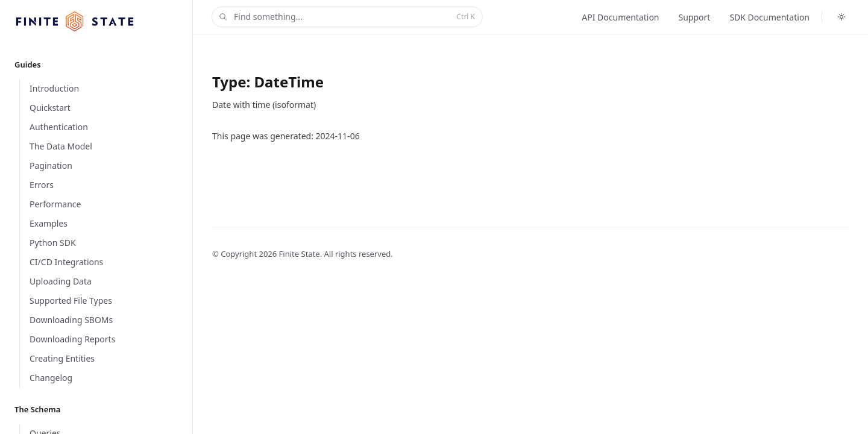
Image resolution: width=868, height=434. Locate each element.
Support (695, 17)
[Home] (75, 21)
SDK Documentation (769, 17)
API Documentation (620, 17)
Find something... (346, 17)
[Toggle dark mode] (841, 17)
